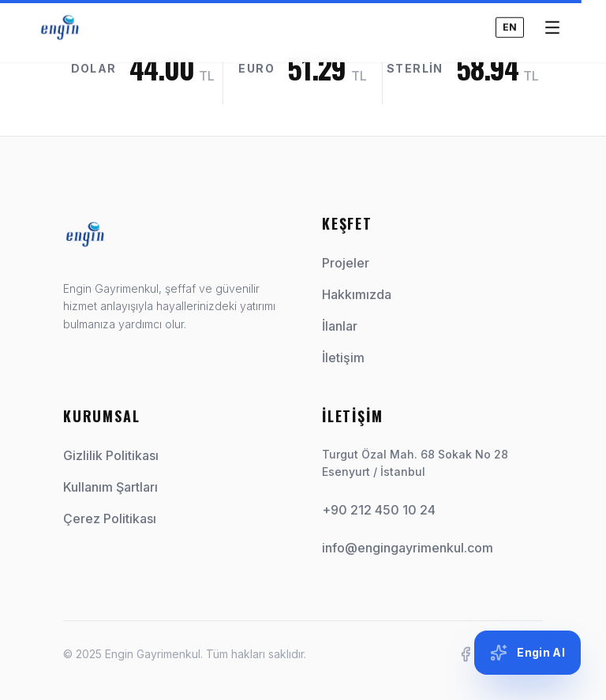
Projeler (352, 263)
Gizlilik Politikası (111, 455)
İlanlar (346, 326)
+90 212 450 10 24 (379, 510)
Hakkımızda (363, 294)
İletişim (350, 357)
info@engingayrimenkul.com (408, 548)
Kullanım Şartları (110, 487)
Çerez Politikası (110, 518)
